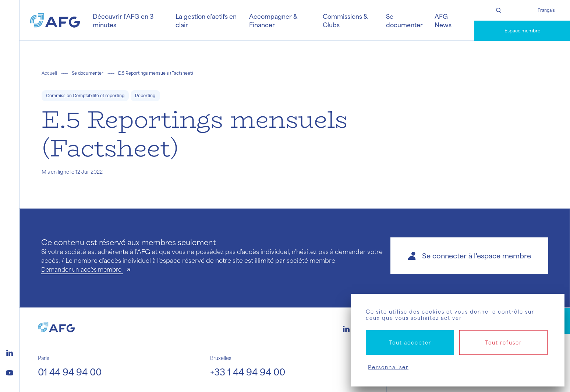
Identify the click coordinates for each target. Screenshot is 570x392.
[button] (469, 256)
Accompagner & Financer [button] (273, 20)
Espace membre (522, 31)
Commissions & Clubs (345, 20)
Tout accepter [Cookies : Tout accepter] (410, 342)
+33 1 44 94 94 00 (248, 372)
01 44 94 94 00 (70, 372)
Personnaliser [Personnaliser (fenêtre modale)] (388, 367)
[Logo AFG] (55, 20)
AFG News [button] (443, 20)
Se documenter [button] (404, 20)
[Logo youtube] (10, 372)
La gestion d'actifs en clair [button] (206, 20)
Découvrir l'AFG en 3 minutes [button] (123, 20)
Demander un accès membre (82, 269)
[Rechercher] (498, 10)
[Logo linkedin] (10, 352)
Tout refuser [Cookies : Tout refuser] (503, 342)
